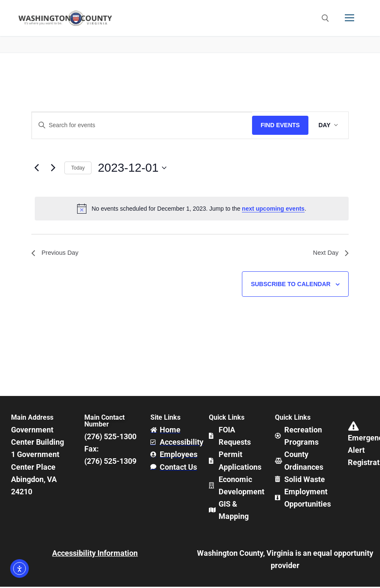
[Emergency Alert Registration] (354, 428)
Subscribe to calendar (291, 285)
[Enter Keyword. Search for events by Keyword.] (142, 125)
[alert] (192, 209)
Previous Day (57, 253)
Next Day (330, 253)
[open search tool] (325, 18)
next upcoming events (273, 209)
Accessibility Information (95, 554)
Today (78, 168)
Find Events (280, 125)
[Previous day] (36, 168)
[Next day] (53, 168)
